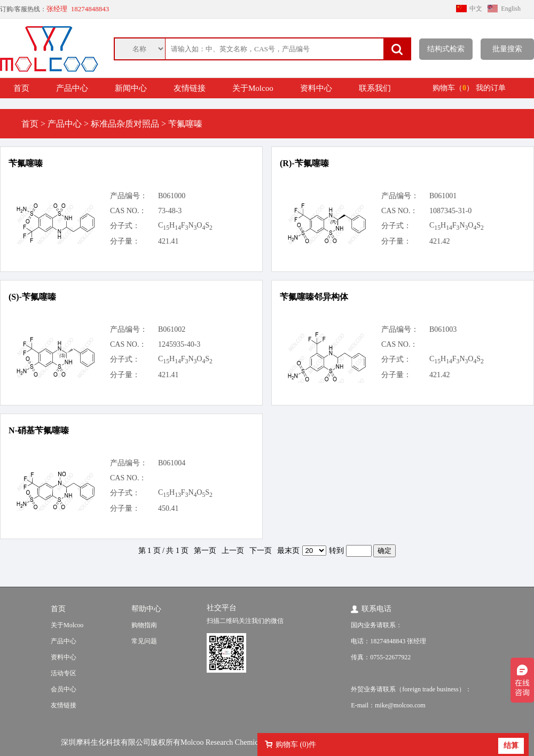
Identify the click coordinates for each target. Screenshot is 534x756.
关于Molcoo (253, 88)
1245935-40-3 (179, 344)
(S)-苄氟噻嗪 (32, 297)
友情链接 (190, 88)
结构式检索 (446, 49)
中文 (476, 9)
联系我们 (375, 88)
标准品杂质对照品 (125, 124)
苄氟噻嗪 (26, 163)
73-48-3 (170, 211)
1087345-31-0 (450, 211)
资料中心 (316, 88)
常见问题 (144, 641)
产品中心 (72, 88)
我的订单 (491, 88)
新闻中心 (131, 88)
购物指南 (144, 625)
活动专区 (64, 673)
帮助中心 (146, 609)
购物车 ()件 (296, 745)
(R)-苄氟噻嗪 (304, 163)
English (511, 9)
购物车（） (453, 88)
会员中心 (64, 689)
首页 (21, 88)
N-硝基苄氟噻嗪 (39, 430)
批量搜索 (507, 49)
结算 (511, 746)
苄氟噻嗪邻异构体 (314, 297)
